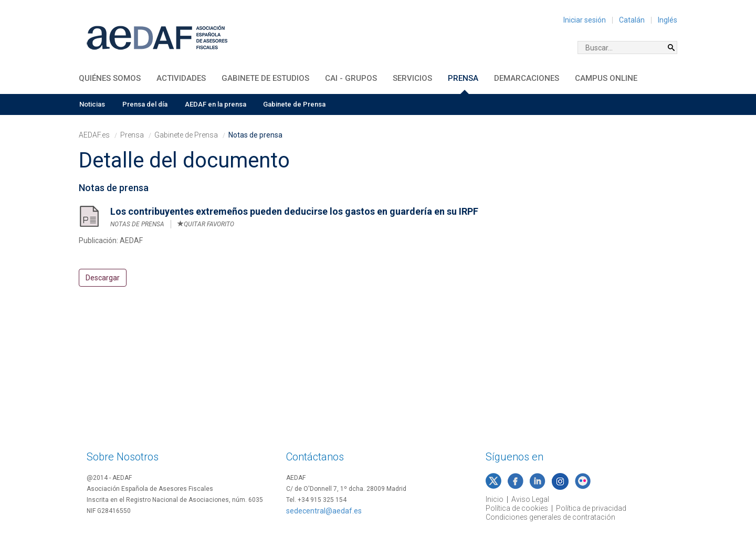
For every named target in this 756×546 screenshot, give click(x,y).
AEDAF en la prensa (216, 104)
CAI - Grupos (351, 78)
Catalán (632, 20)
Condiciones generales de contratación (550, 517)
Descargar (103, 278)
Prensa (463, 78)
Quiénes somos (110, 78)
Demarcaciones (527, 78)
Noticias (92, 104)
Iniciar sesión (585, 20)
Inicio (495, 499)
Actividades (181, 78)
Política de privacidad (591, 508)
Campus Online (606, 78)
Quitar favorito (206, 224)
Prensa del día (145, 104)
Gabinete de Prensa (294, 104)
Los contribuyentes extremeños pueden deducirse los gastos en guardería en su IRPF (294, 211)
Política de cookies (517, 508)
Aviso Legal (530, 499)
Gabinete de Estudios (265, 78)
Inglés (668, 20)
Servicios (412, 78)
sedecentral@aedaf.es (324, 511)
